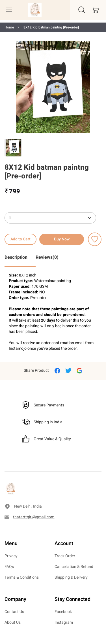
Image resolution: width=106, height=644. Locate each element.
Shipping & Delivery (71, 577)
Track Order (65, 556)
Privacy (11, 556)
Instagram (64, 622)
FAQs (9, 567)
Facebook (63, 612)
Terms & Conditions (22, 577)
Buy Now (62, 239)
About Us (13, 622)
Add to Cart (20, 239)
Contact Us (14, 612)
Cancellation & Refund (74, 567)
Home (9, 27)
